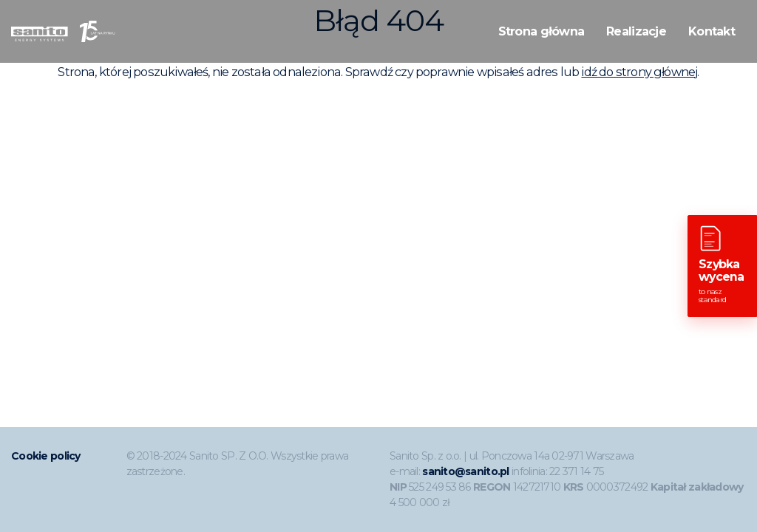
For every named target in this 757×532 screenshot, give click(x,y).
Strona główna (542, 31)
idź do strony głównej (639, 72)
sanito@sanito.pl (465, 471)
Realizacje (636, 31)
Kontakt (712, 31)
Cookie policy (46, 456)
